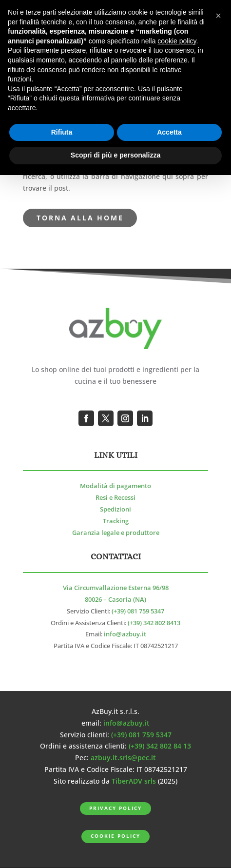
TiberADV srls (134, 781)
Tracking (116, 521)
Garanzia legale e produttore (116, 533)
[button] (218, 16)
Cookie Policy (115, 836)
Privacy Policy (115, 808)
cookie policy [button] (177, 41)
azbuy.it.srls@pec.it (123, 758)
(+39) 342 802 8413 (154, 623)
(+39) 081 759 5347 (138, 611)
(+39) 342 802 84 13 (160, 746)
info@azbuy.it (125, 634)
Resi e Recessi (115, 498)
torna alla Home (80, 218)
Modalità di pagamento (115, 486)
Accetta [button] (169, 132)
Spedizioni (115, 509)
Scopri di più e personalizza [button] (115, 155)
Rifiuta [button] (62, 132)
